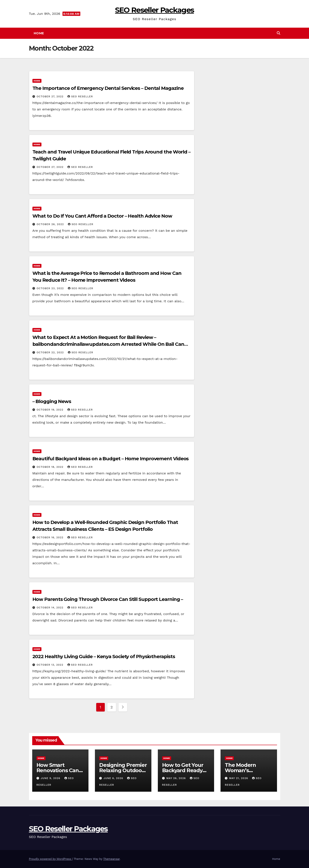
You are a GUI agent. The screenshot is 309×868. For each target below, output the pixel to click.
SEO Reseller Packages (154, 10)
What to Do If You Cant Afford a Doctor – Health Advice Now (102, 216)
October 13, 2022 (50, 665)
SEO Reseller (80, 96)
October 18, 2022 (50, 467)
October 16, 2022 (50, 537)
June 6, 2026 (114, 778)
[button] (279, 33)
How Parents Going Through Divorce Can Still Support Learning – (108, 599)
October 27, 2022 (50, 96)
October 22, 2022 (51, 352)
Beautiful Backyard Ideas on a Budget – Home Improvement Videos (111, 459)
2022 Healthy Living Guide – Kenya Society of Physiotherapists (104, 657)
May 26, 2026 (177, 778)
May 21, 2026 (239, 778)
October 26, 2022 (51, 224)
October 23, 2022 (51, 288)
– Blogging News (52, 401)
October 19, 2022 (50, 410)
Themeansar (111, 859)
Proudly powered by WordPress (51, 859)
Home (39, 33)
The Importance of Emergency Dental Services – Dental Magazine (108, 88)
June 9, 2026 (51, 778)
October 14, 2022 (50, 608)
